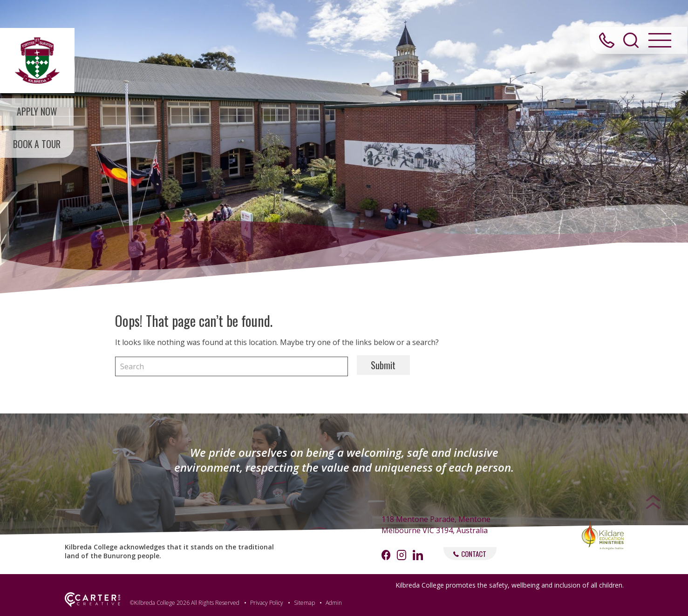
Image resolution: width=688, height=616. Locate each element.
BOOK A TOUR (37, 145)
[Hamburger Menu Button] (660, 42)
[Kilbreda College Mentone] (37, 61)
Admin (334, 603)
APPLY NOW (37, 112)
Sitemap (304, 603)
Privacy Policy (267, 603)
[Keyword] (232, 366)
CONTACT (470, 554)
